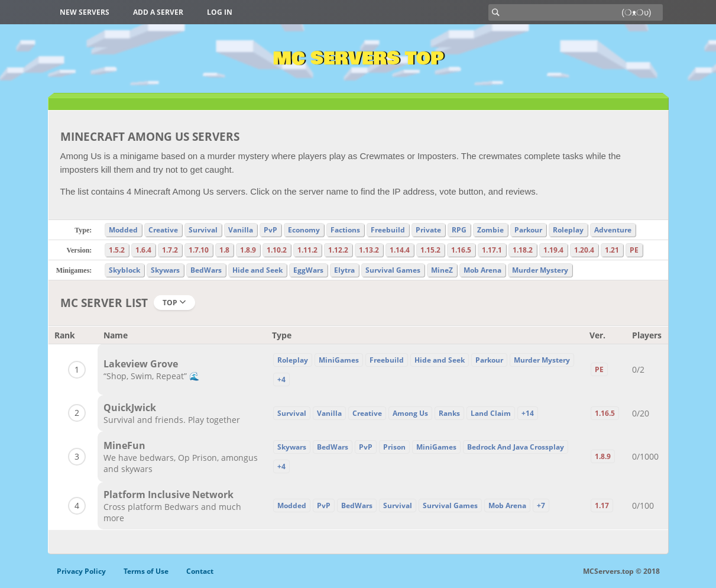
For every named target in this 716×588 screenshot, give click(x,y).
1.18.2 (523, 250)
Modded (123, 230)
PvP (270, 230)
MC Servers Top (358, 59)
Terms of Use (146, 571)
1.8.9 (248, 250)
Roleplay (568, 230)
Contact (200, 571)
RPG (459, 230)
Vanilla (241, 230)
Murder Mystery (540, 270)
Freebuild (388, 230)
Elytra (344, 270)
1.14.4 (400, 250)
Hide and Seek (257, 270)
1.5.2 (117, 250)
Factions (345, 230)
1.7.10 (199, 250)
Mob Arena (482, 270)
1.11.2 (307, 250)
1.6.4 (143, 250)
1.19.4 (553, 250)
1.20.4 (584, 250)
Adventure (613, 230)
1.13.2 (369, 250)
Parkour (528, 230)
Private (428, 230)
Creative (163, 230)
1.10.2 (277, 250)
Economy (304, 230)
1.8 (224, 250)
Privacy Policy (81, 571)
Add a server (158, 12)
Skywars (165, 270)
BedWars (206, 270)
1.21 (612, 250)
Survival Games (393, 270)
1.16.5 (461, 250)
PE (634, 250)
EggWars (308, 270)
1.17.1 (492, 250)
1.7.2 (170, 250)
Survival (203, 230)
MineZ (442, 270)
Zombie (490, 230)
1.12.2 (338, 250)
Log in (220, 12)
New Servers (85, 12)
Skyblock (124, 270)
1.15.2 (430, 250)
